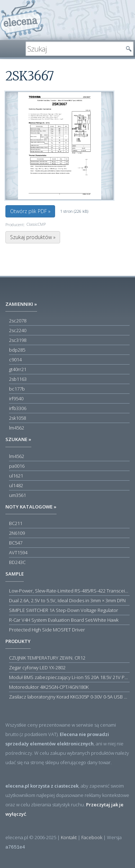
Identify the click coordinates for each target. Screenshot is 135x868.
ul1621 (16, 476)
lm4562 (17, 428)
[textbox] (74, 49)
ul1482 (16, 485)
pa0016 (17, 466)
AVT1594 (18, 552)
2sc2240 (18, 330)
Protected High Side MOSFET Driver (47, 630)
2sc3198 (18, 340)
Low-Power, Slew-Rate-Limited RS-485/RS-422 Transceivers (69, 591)
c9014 (15, 360)
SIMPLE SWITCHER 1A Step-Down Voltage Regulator (64, 610)
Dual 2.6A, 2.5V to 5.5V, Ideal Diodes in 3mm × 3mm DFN (67, 600)
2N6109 (17, 533)
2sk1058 (17, 418)
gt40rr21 (18, 369)
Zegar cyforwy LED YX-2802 (37, 667)
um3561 (17, 495)
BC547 (16, 543)
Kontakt (69, 837)
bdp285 (17, 350)
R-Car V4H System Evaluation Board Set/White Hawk (64, 620)
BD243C (17, 562)
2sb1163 (18, 379)
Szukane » (18, 439)
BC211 (16, 523)
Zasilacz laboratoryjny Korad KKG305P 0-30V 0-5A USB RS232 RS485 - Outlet (69, 697)
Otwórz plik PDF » (30, 211)
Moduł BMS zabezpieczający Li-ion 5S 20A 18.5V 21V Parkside (69, 677)
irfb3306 (18, 408)
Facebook (92, 837)
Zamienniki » (21, 304)
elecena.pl (22, 20)
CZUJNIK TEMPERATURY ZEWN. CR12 (47, 658)
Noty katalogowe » (31, 507)
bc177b (17, 389)
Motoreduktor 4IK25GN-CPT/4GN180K (49, 687)
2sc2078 (18, 321)
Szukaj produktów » (33, 237)
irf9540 (16, 398)
